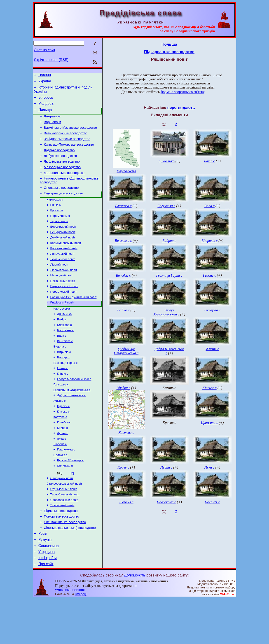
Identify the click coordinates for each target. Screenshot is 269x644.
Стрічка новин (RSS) (51, 60)
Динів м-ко (64, 337)
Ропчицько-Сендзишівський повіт (74, 319)
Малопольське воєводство (64, 184)
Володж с (64, 384)
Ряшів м (56, 219)
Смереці (81, 640)
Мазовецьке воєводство (62, 178)
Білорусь (46, 100)
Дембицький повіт (63, 255)
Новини (45, 76)
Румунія (45, 582)
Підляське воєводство (61, 550)
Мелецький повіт (62, 296)
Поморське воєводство (61, 557)
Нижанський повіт (63, 302)
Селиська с (65, 502)
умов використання (70, 635)
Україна (45, 83)
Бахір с (62, 343)
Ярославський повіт (64, 538)
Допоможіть (135, 621)
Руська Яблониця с (70, 496)
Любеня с (60, 478)
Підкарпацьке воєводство (63, 207)
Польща (45, 114)
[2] (72, 509)
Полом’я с (61, 490)
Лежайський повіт (63, 278)
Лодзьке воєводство (59, 159)
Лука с (62, 472)
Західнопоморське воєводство (67, 146)
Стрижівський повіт (64, 526)
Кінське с (63, 443)
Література (52, 121)
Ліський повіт (60, 284)
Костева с (60, 449)
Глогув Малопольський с (74, 408)
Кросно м (57, 225)
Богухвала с (65, 355)
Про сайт (46, 610)
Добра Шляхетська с (71, 426)
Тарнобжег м (59, 237)
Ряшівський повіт (62, 325)
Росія (43, 576)
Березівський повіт (63, 243)
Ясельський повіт (62, 544)
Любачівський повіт (64, 290)
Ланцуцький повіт (63, 272)
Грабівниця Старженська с (72, 420)
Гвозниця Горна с (65, 390)
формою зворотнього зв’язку (182, 92)
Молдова (46, 107)
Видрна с (60, 373)
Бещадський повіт (63, 249)
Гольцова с (61, 414)
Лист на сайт (45, 50)
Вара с (62, 361)
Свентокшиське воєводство (65, 563)
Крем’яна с (65, 455)
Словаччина (49, 589)
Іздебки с (63, 437)
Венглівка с (65, 367)
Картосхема (55, 213)
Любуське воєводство (60, 165)
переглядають (181, 107)
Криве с (62, 461)
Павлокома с (66, 484)
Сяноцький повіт (62, 515)
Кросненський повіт (64, 266)
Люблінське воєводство (62, 172)
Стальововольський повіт (64, 521)
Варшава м (52, 127)
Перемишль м (60, 231)
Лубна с (63, 467)
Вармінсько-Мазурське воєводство (70, 134)
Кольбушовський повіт (66, 260)
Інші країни (48, 603)
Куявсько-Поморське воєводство (69, 153)
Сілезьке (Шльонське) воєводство (70, 569)
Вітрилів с (64, 379)
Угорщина (47, 596)
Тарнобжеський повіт (65, 532)
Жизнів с (60, 431)
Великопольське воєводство (65, 140)
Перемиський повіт (64, 313)
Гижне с (63, 396)
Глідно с (63, 402)
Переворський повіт (64, 307)
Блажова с (64, 349)
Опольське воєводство (61, 201)
